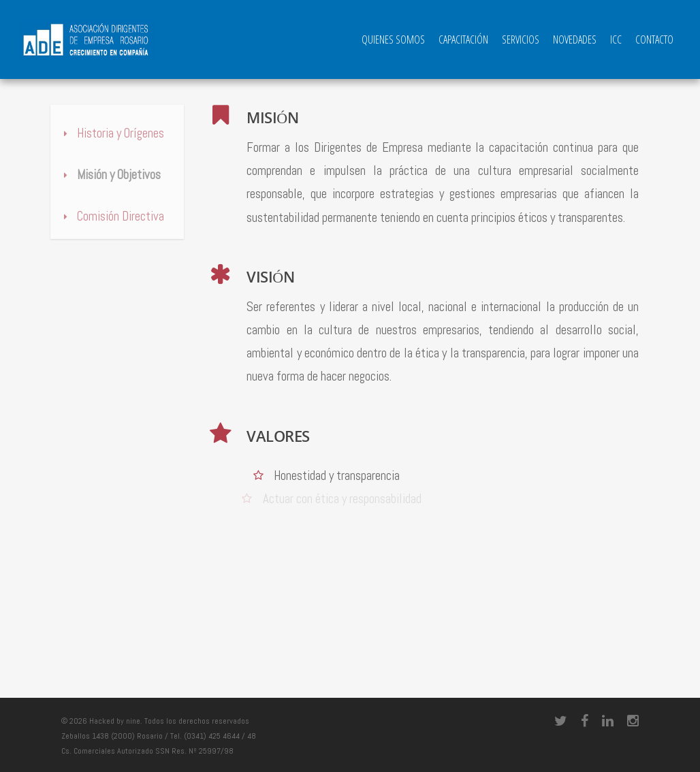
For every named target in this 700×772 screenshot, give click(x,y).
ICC (616, 39)
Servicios (521, 39)
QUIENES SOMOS (393, 39)
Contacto (654, 39)
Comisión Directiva (110, 216)
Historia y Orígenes (110, 133)
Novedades (575, 39)
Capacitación (463, 39)
